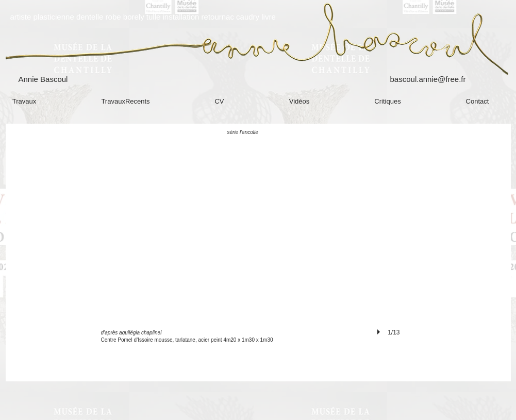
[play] (380, 332)
